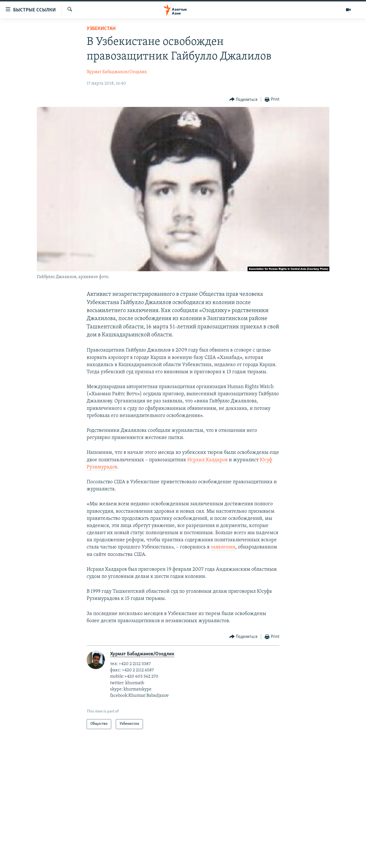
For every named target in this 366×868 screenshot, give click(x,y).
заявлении (223, 547)
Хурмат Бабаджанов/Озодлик (117, 72)
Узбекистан (101, 29)
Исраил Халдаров (207, 460)
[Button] (243, 100)
